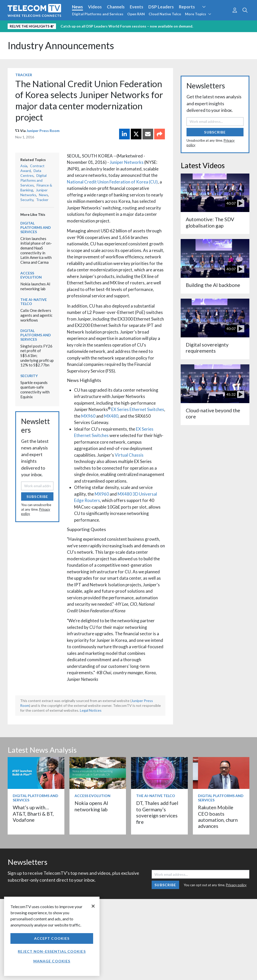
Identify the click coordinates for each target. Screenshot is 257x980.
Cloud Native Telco (165, 14)
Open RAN (136, 14)
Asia (24, 166)
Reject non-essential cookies (52, 951)
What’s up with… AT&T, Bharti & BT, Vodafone (33, 814)
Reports (187, 7)
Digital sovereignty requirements (207, 348)
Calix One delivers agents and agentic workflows (36, 315)
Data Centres (31, 173)
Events (137, 7)
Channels (116, 7)
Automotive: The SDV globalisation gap (210, 222)
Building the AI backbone (213, 285)
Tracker (24, 75)
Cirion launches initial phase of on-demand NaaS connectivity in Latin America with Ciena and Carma (36, 250)
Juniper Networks (127, 162)
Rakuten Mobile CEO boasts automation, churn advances (218, 817)
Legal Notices (91, 710)
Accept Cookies (52, 938)
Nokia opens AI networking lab (91, 806)
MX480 (111, 416)
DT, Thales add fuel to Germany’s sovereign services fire (157, 812)
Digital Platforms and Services (98, 14)
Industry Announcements (61, 45)
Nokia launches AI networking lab (35, 286)
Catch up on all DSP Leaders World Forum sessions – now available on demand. (127, 26)
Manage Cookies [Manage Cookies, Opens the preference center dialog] (52, 961)
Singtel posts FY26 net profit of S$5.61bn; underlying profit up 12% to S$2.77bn (37, 356)
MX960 (88, 416)
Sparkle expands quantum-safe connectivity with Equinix (35, 390)
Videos (95, 7)
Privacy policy (236, 885)
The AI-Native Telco (34, 302)
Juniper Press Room (43, 131)
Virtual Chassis (129, 455)
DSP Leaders (161, 7)
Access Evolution (31, 275)
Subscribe (37, 496)
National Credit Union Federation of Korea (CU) (112, 182)
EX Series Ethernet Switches (138, 409)
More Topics (198, 14)
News (77, 7)
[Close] (93, 906)
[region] (52, 936)
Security (27, 200)
